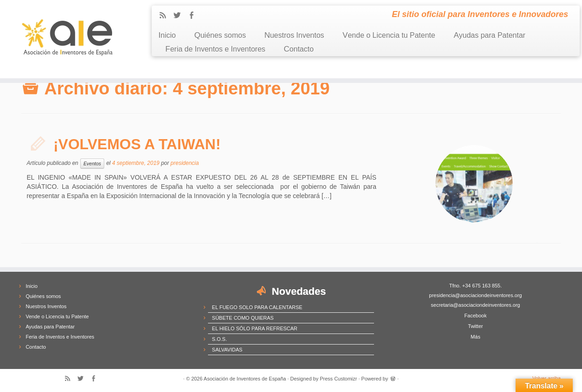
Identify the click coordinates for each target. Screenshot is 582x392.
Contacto (299, 49)
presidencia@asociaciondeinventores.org (475, 295)
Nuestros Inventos (294, 35)
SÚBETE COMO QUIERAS (243, 318)
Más (476, 337)
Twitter (475, 326)
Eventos (92, 164)
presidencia (185, 163)
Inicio (167, 35)
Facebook (475, 316)
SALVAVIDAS (227, 350)
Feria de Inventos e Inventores (216, 49)
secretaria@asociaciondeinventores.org (475, 305)
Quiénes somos (220, 35)
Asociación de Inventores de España (245, 379)
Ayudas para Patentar (490, 35)
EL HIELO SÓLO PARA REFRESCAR (255, 328)
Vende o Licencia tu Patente (389, 35)
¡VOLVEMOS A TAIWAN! (137, 144)
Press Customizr (339, 379)
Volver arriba (546, 378)
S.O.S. (220, 339)
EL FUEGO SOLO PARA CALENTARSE (257, 307)
